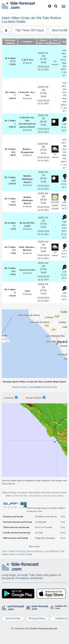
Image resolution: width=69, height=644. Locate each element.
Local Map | (35, 387)
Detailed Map (50, 387)
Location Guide (24, 554)
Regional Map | (20, 387)
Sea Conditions (35, 551)
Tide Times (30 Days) (30, 30)
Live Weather (51, 551)
